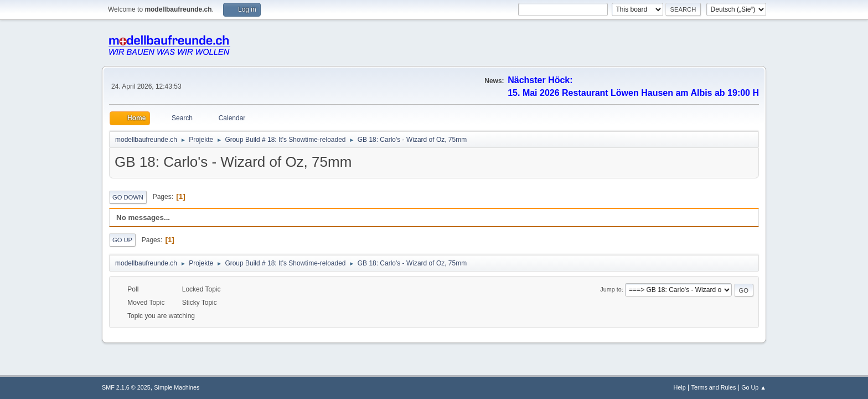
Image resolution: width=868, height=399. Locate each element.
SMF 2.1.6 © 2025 (126, 387)
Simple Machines (177, 387)
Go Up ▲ (754, 387)
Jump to (611, 290)
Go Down (128, 197)
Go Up (122, 240)
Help (680, 387)
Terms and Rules (714, 387)
